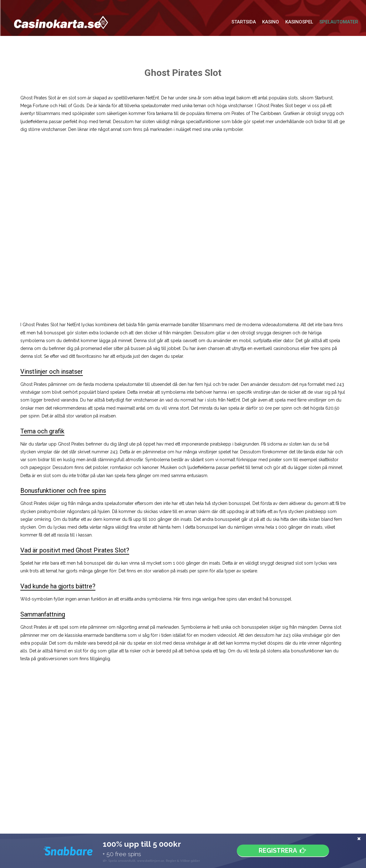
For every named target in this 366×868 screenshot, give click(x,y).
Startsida (244, 22)
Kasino (271, 22)
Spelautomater (339, 22)
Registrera (283, 851)
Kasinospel (299, 22)
